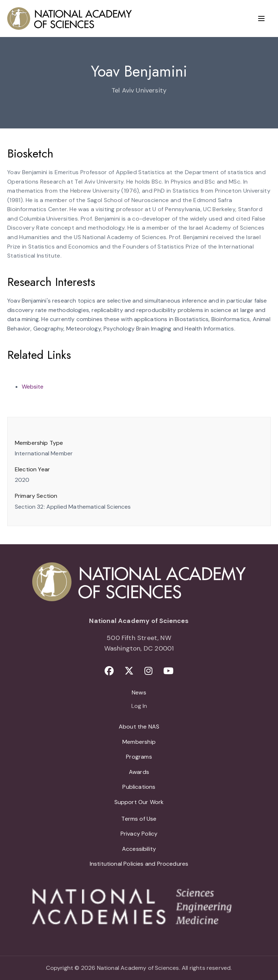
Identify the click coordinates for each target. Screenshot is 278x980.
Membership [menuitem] (139, 742)
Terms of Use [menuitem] (139, 819)
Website (33, 387)
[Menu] (261, 19)
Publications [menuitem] (139, 787)
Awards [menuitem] (139, 772)
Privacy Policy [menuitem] (139, 834)
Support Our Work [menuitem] (139, 802)
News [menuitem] (139, 692)
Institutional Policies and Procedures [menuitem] (139, 864)
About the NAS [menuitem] (139, 727)
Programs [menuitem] (139, 757)
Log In (139, 706)
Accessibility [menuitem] (139, 849)
